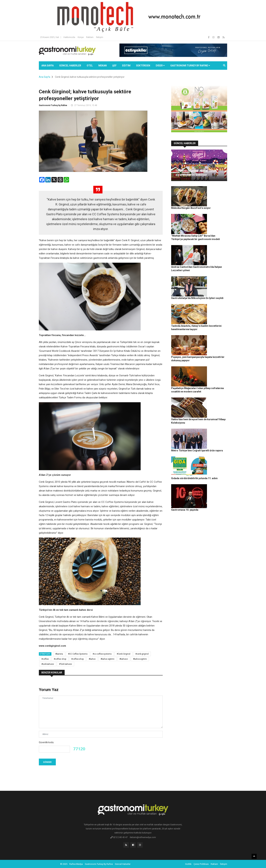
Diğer (160, 66)
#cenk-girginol (142, 654)
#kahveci (124, 659)
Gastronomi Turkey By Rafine (99, 864)
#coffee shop (60, 659)
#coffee (45, 659)
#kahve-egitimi (140, 659)
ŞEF (114, 66)
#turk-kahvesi (48, 664)
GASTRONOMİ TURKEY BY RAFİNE (190, 66)
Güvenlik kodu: (46, 742)
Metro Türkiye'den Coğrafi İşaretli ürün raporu (213, 346)
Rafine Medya (76, 864)
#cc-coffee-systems (102, 654)
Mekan (103, 66)
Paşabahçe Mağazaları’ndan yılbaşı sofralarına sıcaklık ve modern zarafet (212, 309)
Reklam (90, 37)
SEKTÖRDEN (143, 66)
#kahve (92, 659)
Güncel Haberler (70, 66)
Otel (90, 66)
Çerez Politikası (201, 864)
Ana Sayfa (47, 66)
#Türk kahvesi (65, 664)
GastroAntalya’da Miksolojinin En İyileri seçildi (214, 247)
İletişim (100, 37)
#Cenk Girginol (123, 654)
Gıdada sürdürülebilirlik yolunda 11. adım (211, 364)
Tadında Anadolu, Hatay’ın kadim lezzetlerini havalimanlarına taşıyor (212, 269)
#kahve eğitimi (107, 659)
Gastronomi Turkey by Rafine (53, 105)
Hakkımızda (69, 37)
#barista (59, 654)
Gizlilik (188, 864)
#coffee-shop (77, 659)
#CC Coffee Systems (78, 654)
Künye (81, 37)
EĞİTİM (126, 66)
